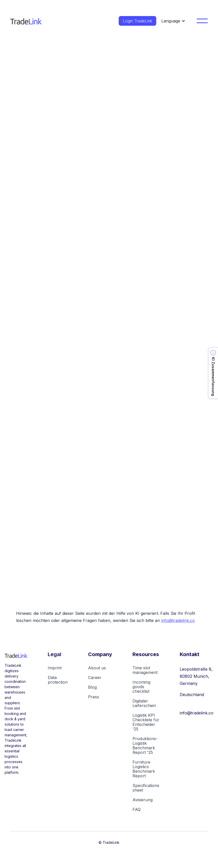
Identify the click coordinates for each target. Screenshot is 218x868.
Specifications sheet (146, 788)
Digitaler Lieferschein (144, 703)
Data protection (58, 680)
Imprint (55, 668)
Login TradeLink (137, 21)
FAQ (137, 809)
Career (95, 677)
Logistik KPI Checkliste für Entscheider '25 (146, 722)
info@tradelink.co (178, 620)
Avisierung (143, 800)
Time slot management (145, 670)
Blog (92, 687)
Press (94, 697)
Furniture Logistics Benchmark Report (144, 769)
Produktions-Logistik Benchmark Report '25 (145, 745)
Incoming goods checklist (141, 687)
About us (97, 668)
